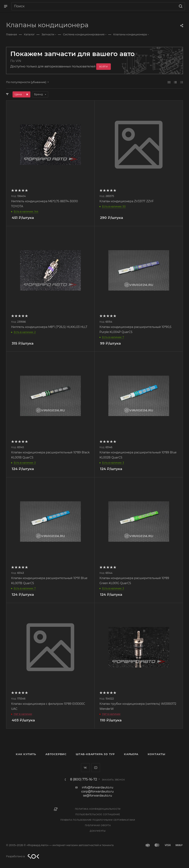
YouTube (96, 768)
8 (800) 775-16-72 (84, 779)
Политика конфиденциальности (98, 809)
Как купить (26, 754)
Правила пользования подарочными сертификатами (98, 820)
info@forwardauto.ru (98, 787)
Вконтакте (85, 768)
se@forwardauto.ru (98, 795)
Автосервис (56, 754)
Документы (98, 831)
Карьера (131, 754)
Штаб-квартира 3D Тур (95, 754)
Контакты (156, 754)
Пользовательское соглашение (98, 814)
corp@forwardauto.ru (97, 791)
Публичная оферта (98, 825)
